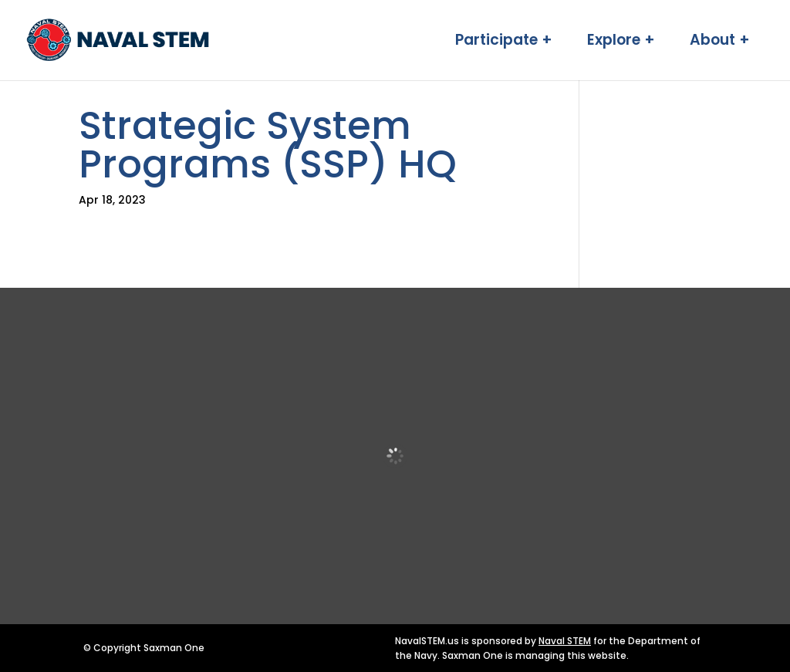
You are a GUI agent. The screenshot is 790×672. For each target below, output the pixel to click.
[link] (169, 39)
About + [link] (720, 42)
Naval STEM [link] (565, 641)
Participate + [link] (504, 42)
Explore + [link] (621, 42)
